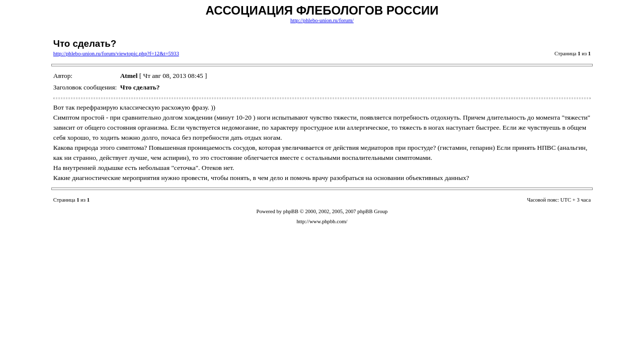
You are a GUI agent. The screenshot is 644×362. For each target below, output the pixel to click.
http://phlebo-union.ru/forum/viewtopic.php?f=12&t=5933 (116, 54)
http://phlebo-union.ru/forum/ (322, 20)
